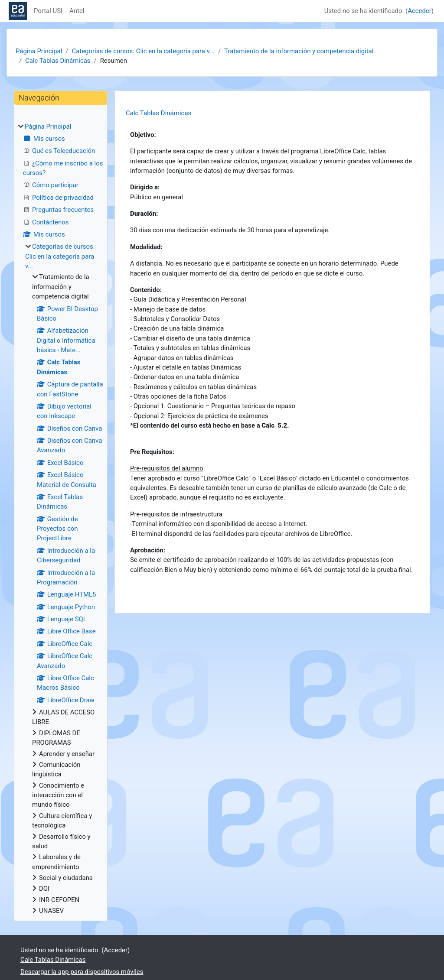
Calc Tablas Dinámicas (58, 61)
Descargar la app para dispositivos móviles (82, 972)
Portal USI (48, 11)
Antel (77, 11)
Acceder (420, 11)
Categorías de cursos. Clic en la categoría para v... (143, 51)
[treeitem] (61, 519)
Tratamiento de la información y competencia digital (299, 51)
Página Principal (39, 51)
